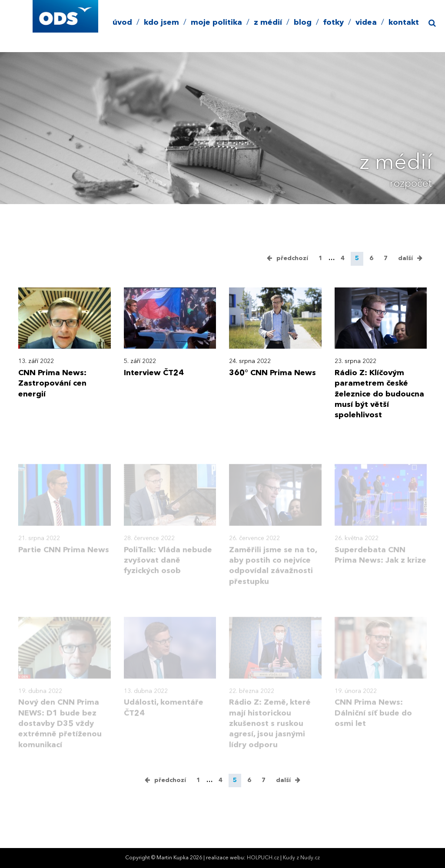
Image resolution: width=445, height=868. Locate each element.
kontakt (404, 23)
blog (303, 23)
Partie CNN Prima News (64, 557)
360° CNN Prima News (272, 373)
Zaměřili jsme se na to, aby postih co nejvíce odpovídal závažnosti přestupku (273, 573)
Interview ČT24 (154, 373)
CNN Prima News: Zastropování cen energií (52, 384)
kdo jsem (161, 23)
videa (366, 23)
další (405, 258)
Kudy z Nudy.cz (301, 858)
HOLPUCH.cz (263, 858)
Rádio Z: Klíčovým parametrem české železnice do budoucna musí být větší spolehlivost (379, 394)
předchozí (292, 258)
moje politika (216, 23)
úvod (122, 23)
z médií (268, 23)
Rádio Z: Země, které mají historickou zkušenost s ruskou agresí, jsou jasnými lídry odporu (270, 731)
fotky (334, 23)
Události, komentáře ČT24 (164, 715)
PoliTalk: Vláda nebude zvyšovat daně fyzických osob (168, 567)
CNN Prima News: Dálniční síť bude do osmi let (373, 720)
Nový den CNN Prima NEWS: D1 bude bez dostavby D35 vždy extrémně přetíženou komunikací (60, 731)
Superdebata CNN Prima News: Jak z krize (380, 562)
